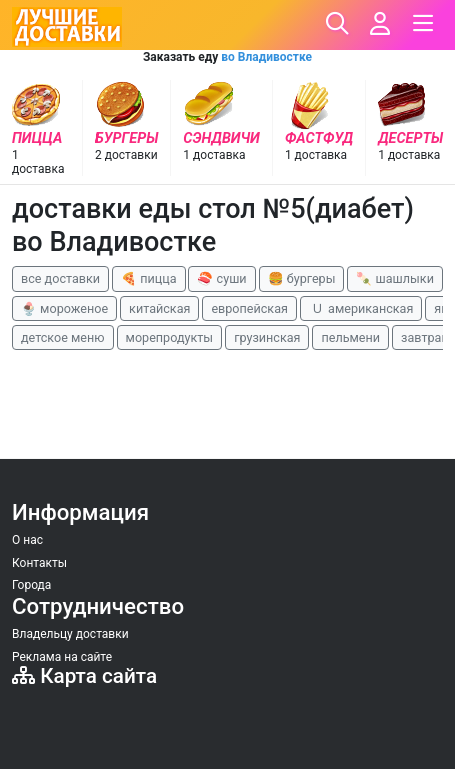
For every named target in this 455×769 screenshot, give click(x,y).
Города (31, 585)
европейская (249, 308)
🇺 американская (361, 308)
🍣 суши (221, 278)
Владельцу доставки (70, 634)
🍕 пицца (148, 278)
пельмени (350, 337)
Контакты (39, 563)
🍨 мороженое (64, 308)
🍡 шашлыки (395, 278)
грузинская (267, 337)
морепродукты (170, 337)
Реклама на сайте (62, 657)
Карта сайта (84, 676)
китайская (159, 308)
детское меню (63, 337)
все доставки (60, 278)
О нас (27, 540)
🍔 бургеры (302, 278)
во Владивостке (266, 57)
